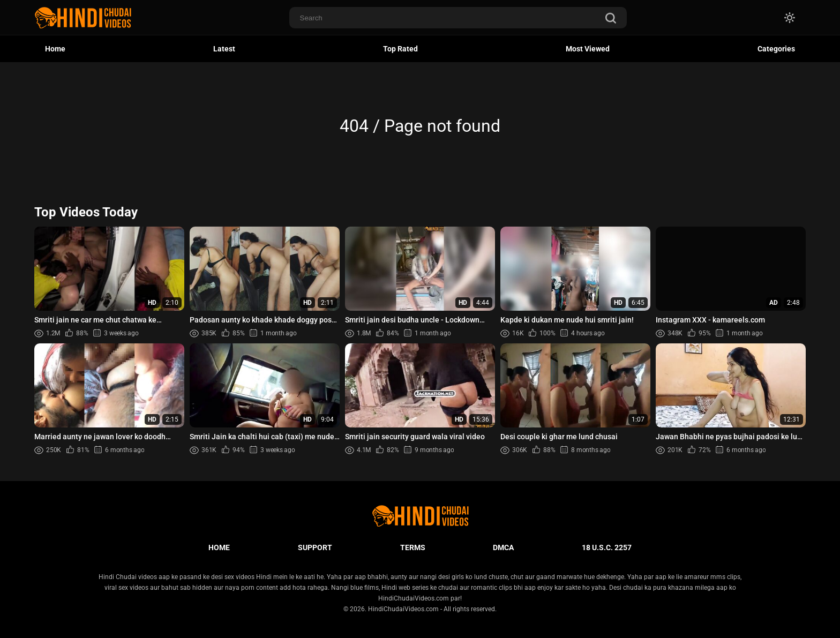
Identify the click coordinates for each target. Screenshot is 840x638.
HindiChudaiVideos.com (403, 609)
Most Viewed (588, 49)
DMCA (503, 547)
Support (315, 547)
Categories (776, 49)
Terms (413, 547)
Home (55, 49)
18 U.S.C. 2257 (607, 547)
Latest (224, 49)
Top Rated (400, 49)
